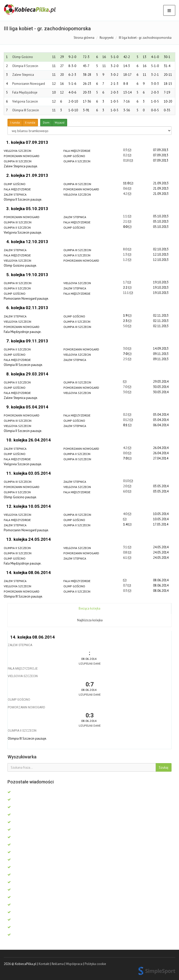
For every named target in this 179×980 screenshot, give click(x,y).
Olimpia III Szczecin (26, 110)
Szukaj (164, 767)
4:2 (125, 194)
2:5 (125, 359)
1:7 (125, 282)
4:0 (125, 514)
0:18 (126, 160)
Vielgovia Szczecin (25, 101)
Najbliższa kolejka (90, 620)
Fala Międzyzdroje (25, 92)
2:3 (126, 321)
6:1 (125, 558)
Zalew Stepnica (23, 75)
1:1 (125, 216)
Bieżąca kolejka (89, 608)
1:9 (126, 316)
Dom (46, 123)
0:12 (126, 420)
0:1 (126, 425)
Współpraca (74, 964)
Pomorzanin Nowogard (29, 84)
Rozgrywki (107, 38)
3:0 (125, 349)
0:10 (126, 481)
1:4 (126, 524)
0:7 (125, 585)
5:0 (125, 326)
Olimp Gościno (23, 57)
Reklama (58, 964)
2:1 (125, 221)
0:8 (125, 552)
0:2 (125, 155)
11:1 (126, 293)
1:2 (125, 260)
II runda (30, 123)
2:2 (126, 288)
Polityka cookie (95, 964)
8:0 (125, 249)
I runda (15, 123)
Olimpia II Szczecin (25, 66)
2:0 (125, 486)
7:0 (126, 354)
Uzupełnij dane (90, 663)
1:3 (125, 255)
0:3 (125, 150)
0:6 (125, 188)
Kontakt (44, 964)
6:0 (125, 491)
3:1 (125, 547)
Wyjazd (60, 123)
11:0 (126, 183)
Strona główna (84, 38)
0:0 (126, 227)
